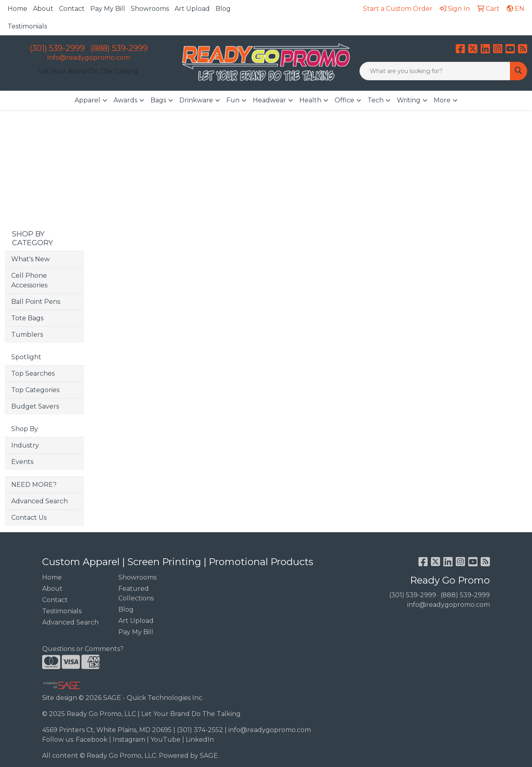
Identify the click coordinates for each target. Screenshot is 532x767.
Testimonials (27, 26)
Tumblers (27, 335)
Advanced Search (40, 501)
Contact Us (29, 518)
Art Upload (192, 9)
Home (17, 9)
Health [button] (310, 100)
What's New (30, 259)
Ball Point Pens (36, 302)
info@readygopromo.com (89, 58)
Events (22, 462)
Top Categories (35, 390)
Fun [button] (233, 100)
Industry (25, 445)
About (43, 9)
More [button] (442, 100)
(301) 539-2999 (57, 48)
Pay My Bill (108, 9)
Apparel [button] (87, 100)
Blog (223, 9)
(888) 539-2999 (119, 48)
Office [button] (344, 100)
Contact (72, 9)
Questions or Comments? (83, 649)
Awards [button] (125, 100)
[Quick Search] (435, 71)
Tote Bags (27, 318)
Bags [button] (158, 100)
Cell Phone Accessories (29, 280)
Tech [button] (376, 100)
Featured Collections (136, 593)
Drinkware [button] (196, 100)
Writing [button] (409, 100)
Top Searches (33, 373)
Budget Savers (35, 406)
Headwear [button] (269, 100)
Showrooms (150, 9)
